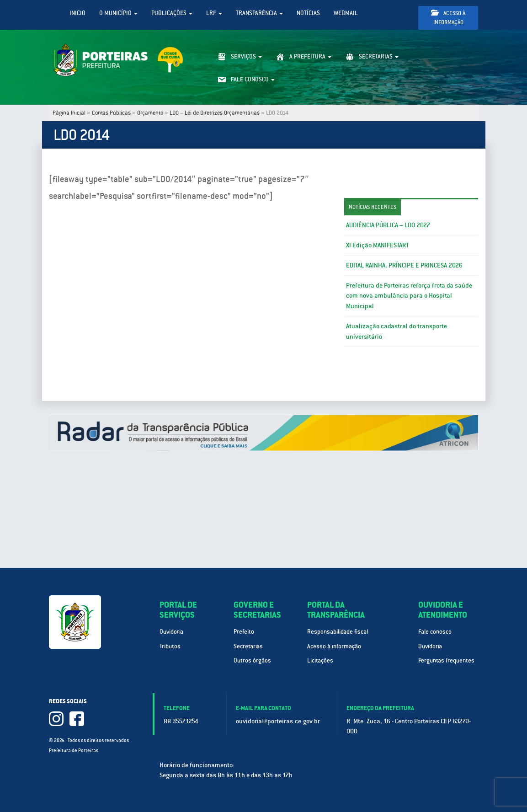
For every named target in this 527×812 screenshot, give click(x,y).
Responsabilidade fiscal (338, 632)
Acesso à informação (448, 18)
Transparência (259, 13)
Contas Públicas (111, 113)
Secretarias (248, 646)
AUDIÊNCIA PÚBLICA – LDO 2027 (388, 225)
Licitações (320, 660)
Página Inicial (69, 113)
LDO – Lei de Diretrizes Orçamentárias (215, 113)
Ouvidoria (171, 632)
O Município (118, 13)
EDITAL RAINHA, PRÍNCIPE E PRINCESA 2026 (404, 265)
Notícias (308, 13)
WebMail (346, 13)
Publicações (172, 13)
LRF (214, 13)
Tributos (170, 646)
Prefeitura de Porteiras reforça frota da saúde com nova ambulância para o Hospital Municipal (409, 296)
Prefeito (244, 632)
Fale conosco (435, 632)
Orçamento (150, 113)
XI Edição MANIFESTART (377, 245)
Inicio (77, 13)
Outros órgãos (252, 660)
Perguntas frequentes (446, 660)
